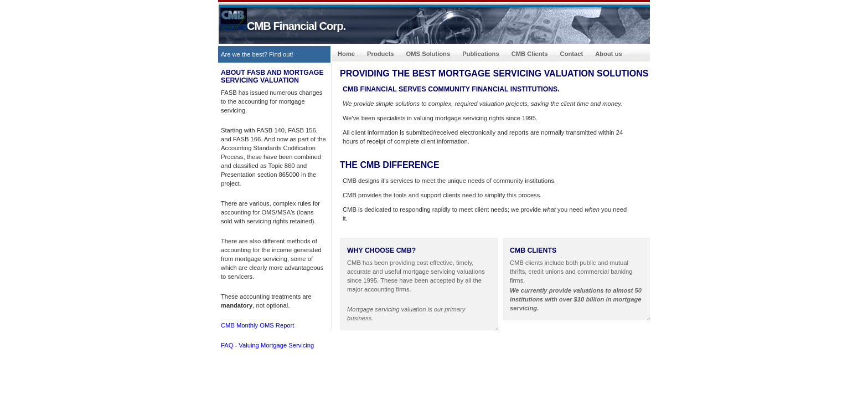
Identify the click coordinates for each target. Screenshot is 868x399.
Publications (481, 54)
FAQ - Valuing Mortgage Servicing (267, 345)
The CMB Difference (390, 165)
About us (608, 54)
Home (346, 54)
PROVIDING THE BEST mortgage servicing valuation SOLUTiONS (494, 73)
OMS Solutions (428, 54)
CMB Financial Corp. (283, 26)
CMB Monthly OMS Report (257, 325)
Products (381, 54)
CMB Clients (530, 54)
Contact (572, 54)
